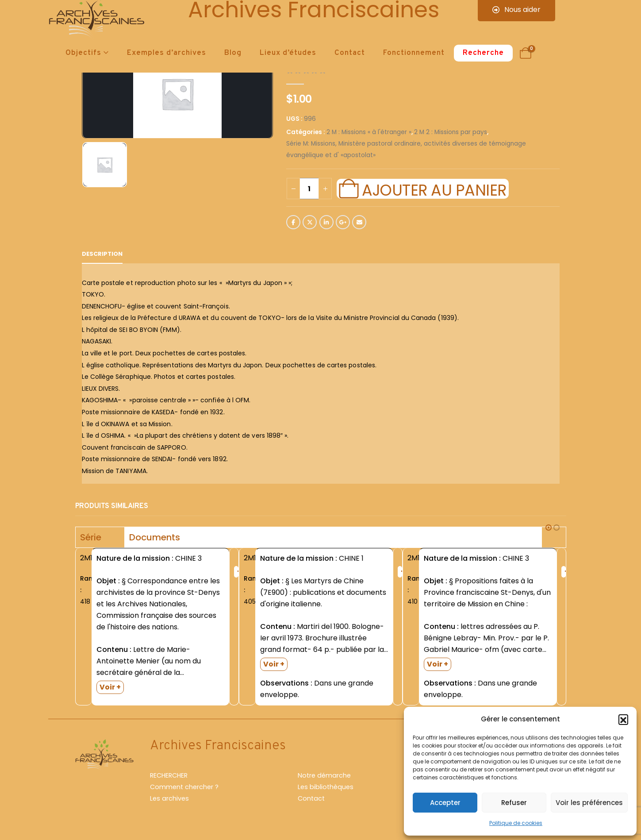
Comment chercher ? (184, 787)
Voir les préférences (589, 803)
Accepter (445, 803)
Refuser (514, 803)
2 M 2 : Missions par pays (451, 132)
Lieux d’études (288, 53)
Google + (343, 222)
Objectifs (83, 53)
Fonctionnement (414, 53)
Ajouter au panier (434, 189)
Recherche (483, 53)
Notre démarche (324, 775)
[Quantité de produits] (309, 189)
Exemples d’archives (167, 53)
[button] (623, 719)
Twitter (310, 222)
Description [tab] (102, 254)
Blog (233, 53)
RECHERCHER (169, 775)
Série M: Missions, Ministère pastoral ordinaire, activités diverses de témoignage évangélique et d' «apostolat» (406, 149)
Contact (350, 53)
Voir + (110, 687)
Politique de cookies (516, 823)
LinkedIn (326, 222)
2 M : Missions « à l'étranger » (369, 132)
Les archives (169, 798)
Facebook (293, 222)
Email (359, 222)
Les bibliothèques (326, 787)
